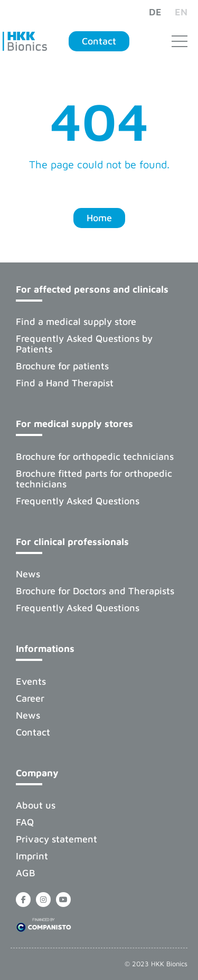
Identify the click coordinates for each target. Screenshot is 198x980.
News (28, 574)
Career (30, 698)
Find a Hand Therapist (65, 383)
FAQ (25, 822)
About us (36, 805)
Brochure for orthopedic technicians (95, 456)
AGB (26, 873)
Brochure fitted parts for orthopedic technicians (94, 479)
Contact (33, 732)
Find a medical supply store (76, 321)
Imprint (32, 856)
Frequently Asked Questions (78, 501)
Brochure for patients (62, 366)
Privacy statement (56, 839)
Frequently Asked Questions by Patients (84, 344)
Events (31, 681)
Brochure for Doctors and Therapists (95, 591)
